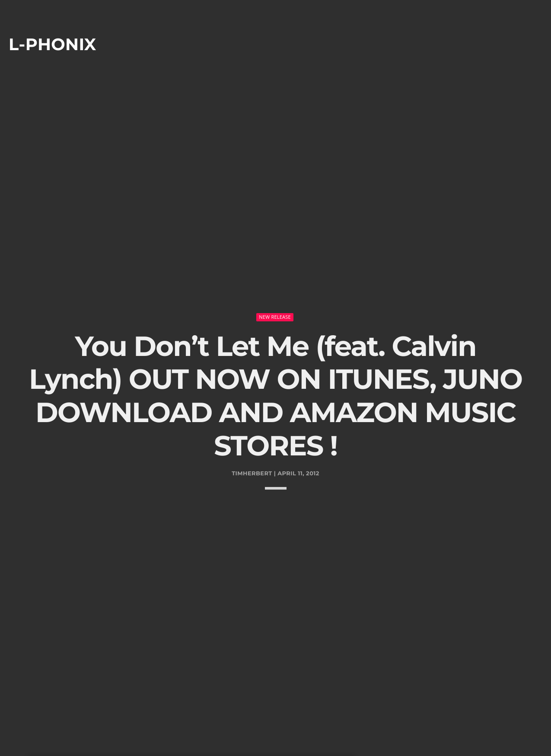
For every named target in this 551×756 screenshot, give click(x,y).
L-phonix (53, 44)
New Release (275, 291)
